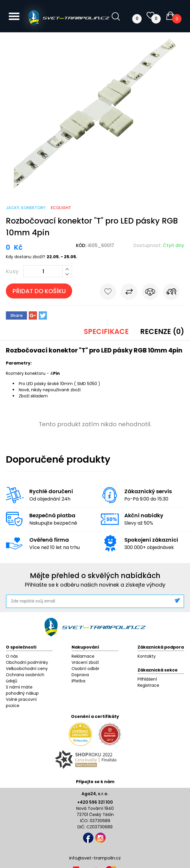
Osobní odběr (85, 669)
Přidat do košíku (39, 291)
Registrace (148, 685)
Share (16, 315)
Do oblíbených (108, 293)
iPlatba (78, 681)
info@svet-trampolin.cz (95, 858)
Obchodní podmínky (27, 662)
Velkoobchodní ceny (27, 669)
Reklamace (83, 656)
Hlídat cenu (150, 293)
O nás (12, 656)
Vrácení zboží (85, 662)
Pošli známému (171, 293)
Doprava (80, 675)
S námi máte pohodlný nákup (22, 690)
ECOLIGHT (61, 208)
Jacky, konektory (26, 208)
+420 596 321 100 (95, 802)
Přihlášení (147, 679)
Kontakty (147, 656)
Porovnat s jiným (129, 293)
